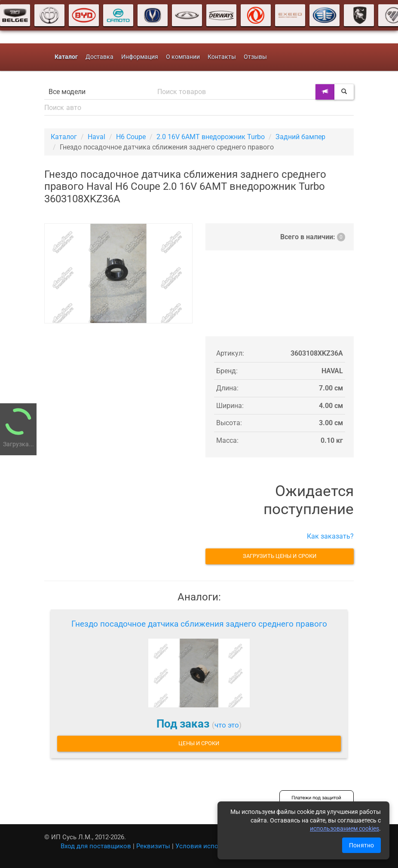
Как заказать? (330, 536)
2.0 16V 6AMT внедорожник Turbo (211, 137)
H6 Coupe (131, 137)
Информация (140, 57)
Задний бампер (300, 137)
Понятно (361, 845)
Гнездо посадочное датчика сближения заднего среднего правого (199, 624)
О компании (183, 57)
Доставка (99, 57)
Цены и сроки (199, 743)
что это (227, 725)
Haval (96, 137)
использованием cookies (344, 828)
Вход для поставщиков (96, 846)
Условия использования (213, 846)
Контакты (222, 57)
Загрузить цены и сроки (280, 556)
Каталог (64, 137)
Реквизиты (153, 846)
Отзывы (255, 57)
